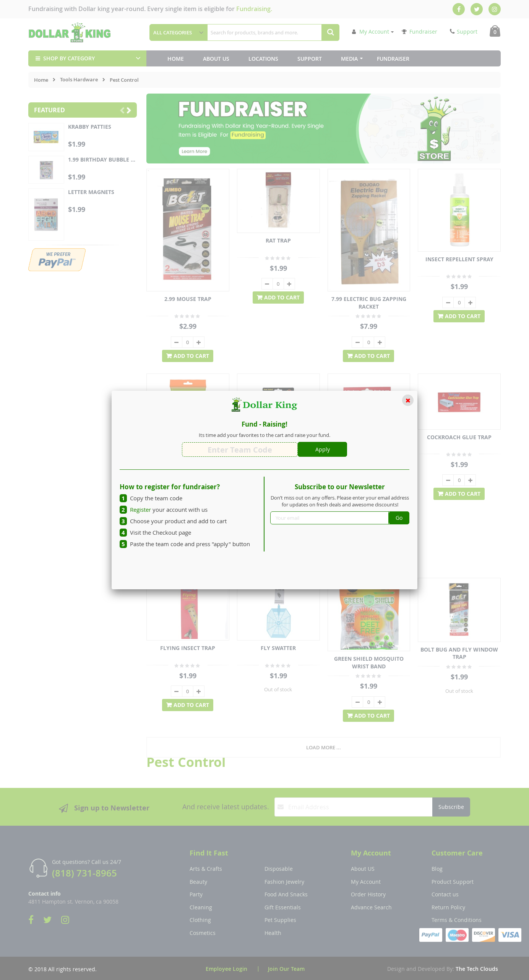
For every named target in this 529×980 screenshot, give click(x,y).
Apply (323, 449)
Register (140, 509)
